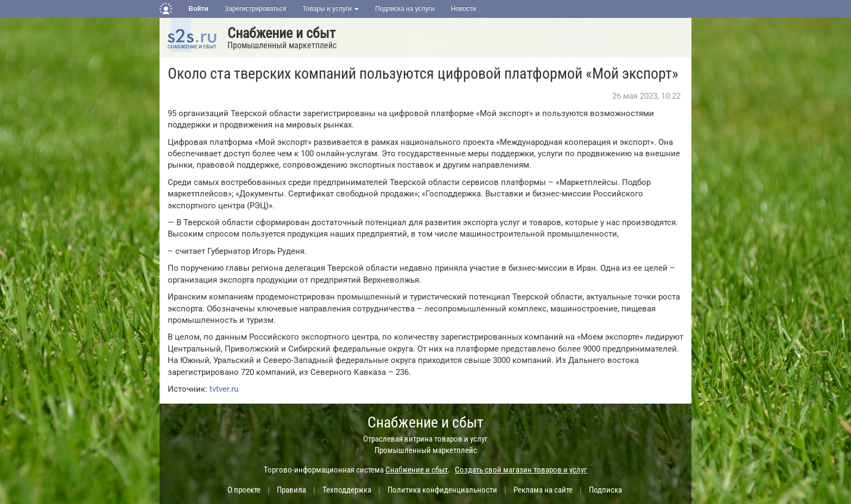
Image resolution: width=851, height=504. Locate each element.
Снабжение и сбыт (281, 33)
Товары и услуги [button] (331, 9)
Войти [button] (198, 9)
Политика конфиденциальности (442, 490)
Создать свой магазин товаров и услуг (521, 470)
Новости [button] (463, 9)
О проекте (244, 490)
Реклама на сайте (543, 490)
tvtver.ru (224, 389)
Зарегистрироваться (255, 9)
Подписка (605, 490)
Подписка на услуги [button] (405, 9)
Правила (291, 490)
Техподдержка (347, 490)
